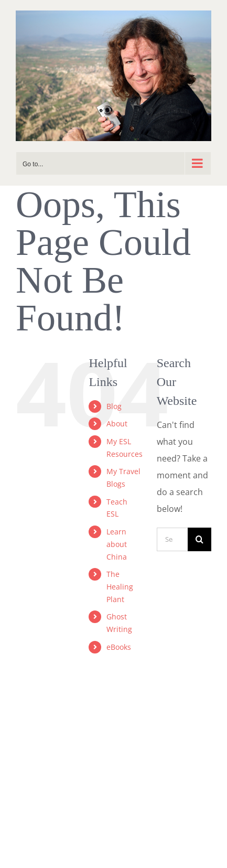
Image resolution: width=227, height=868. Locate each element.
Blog (114, 406)
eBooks (119, 647)
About (117, 424)
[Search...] (172, 539)
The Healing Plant (120, 587)
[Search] (199, 539)
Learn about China (117, 544)
